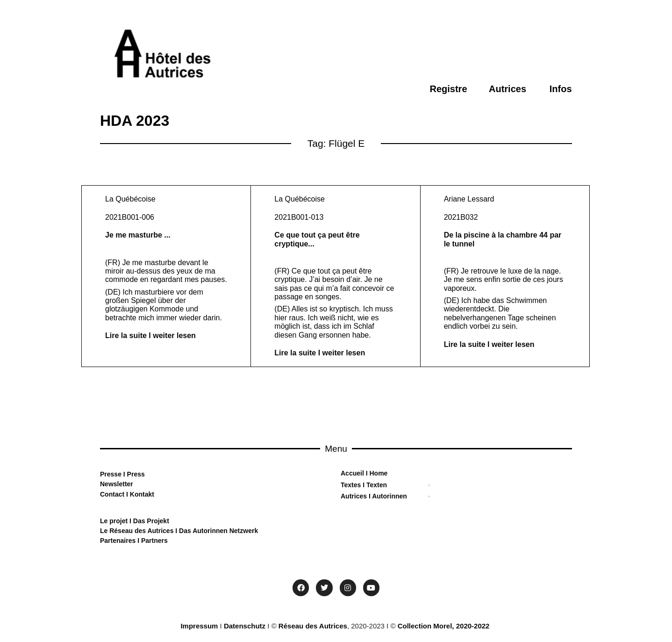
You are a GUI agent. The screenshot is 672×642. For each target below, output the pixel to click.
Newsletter (117, 484)
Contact (112, 494)
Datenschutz (245, 626)
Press (135, 474)
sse (116, 474)
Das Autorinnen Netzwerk (218, 531)
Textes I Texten (364, 485)
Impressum (199, 626)
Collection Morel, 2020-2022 (444, 626)
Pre (105, 474)
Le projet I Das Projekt (135, 521)
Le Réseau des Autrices (138, 531)
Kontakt (141, 494)
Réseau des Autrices (313, 626)
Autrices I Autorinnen (374, 496)
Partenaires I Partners (134, 541)
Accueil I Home (364, 473)
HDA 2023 (135, 121)
